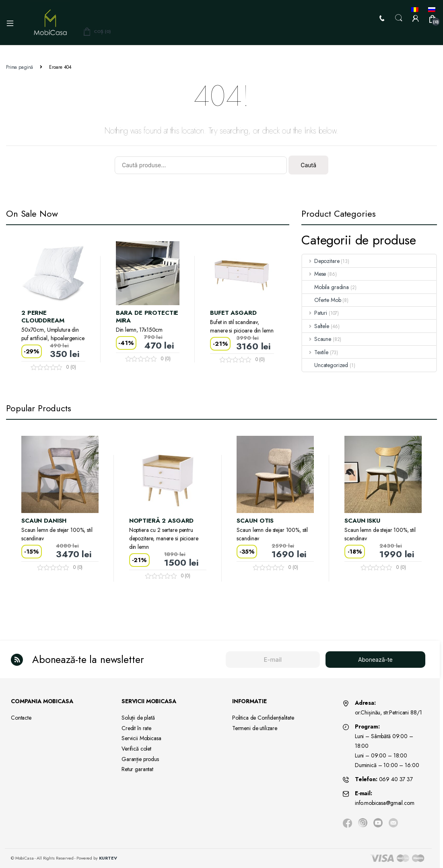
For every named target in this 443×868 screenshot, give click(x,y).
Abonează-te (375, 660)
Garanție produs (140, 759)
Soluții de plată (138, 718)
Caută (308, 165)
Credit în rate (136, 728)
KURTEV (108, 858)
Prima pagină (20, 67)
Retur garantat (137, 769)
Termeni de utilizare (255, 728)
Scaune (317, 339)
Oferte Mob (322, 300)
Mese (314, 274)
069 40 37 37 (396, 779)
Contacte (21, 718)
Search (399, 18)
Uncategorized (325, 365)
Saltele (316, 326)
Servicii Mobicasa (141, 738)
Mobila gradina (326, 287)
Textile (315, 352)
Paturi (315, 313)
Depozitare (321, 261)
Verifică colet (136, 749)
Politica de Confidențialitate (263, 718)
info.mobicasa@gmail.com (385, 803)
